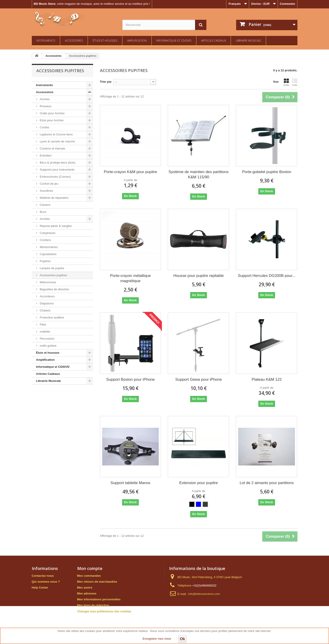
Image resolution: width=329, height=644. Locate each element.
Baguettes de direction (54, 289)
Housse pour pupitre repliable (198, 276)
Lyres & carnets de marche (57, 141)
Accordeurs (47, 296)
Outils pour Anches (52, 113)
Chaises (45, 310)
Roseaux (45, 106)
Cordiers (45, 240)
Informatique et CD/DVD (174, 41)
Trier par (106, 82)
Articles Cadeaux (214, 41)
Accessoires (74, 41)
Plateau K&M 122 (267, 379)
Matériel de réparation (54, 198)
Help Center (40, 588)
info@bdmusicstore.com (204, 594)
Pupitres (45, 261)
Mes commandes (89, 576)
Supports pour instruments (57, 170)
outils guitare (48, 346)
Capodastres (48, 254)
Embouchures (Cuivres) (55, 177)
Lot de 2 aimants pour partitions (267, 483)
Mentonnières (48, 247)
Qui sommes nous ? (46, 582)
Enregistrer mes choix (157, 639)
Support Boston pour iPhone (131, 379)
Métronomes (48, 282)
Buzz (43, 212)
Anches (44, 99)
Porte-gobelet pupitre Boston (267, 172)
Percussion (47, 339)
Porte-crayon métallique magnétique (131, 278)
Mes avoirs (85, 588)
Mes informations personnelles (99, 599)
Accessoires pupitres (53, 275)
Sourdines (46, 191)
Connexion (287, 4)
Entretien (45, 155)
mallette (45, 332)
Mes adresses (87, 593)
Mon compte (90, 568)
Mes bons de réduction (93, 605)
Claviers (45, 205)
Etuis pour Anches (51, 120)
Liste (295, 82)
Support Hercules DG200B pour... (267, 276)
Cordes (44, 127)
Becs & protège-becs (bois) (57, 163)
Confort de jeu (49, 184)
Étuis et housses (105, 41)
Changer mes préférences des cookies (104, 611)
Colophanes (47, 233)
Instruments (46, 41)
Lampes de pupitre (52, 268)
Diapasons (46, 303)
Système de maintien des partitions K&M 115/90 (199, 174)
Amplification (137, 41)
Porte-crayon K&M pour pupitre (130, 172)
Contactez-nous (43, 576)
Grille (286, 82)
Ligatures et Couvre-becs (56, 134)
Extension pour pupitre (198, 483)
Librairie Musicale (248, 41)
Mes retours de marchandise (97, 582)
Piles (43, 324)
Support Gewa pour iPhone (199, 379)
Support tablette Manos (131, 483)
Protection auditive (52, 317)
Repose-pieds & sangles (56, 226)
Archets (45, 219)
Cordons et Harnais (52, 148)
